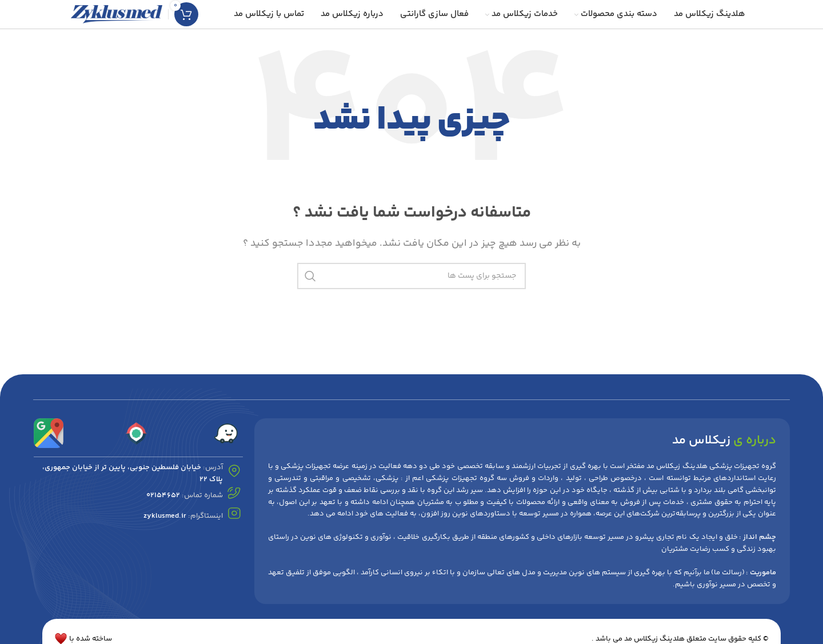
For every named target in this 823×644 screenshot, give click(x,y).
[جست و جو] (411, 276)
